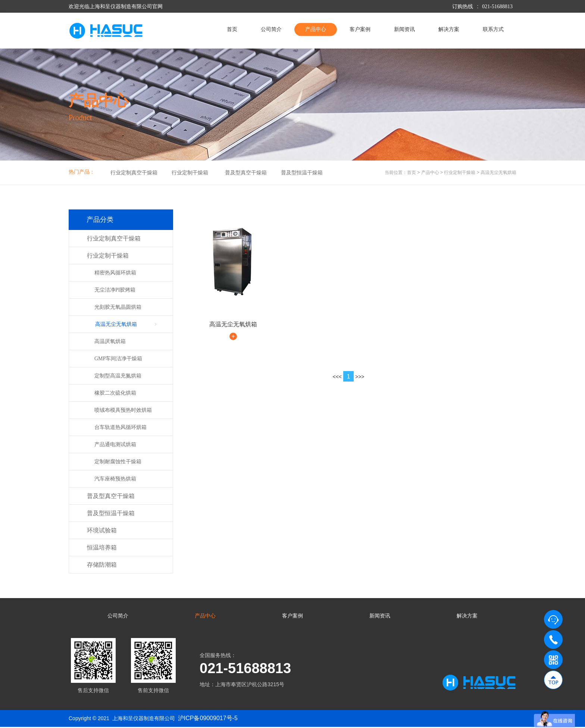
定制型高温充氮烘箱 (118, 376)
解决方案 (449, 29)
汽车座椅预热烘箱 (115, 479)
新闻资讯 (404, 29)
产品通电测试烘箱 (115, 444)
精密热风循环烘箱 (115, 273)
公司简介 (271, 29)
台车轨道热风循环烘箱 (121, 427)
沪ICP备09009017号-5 (208, 719)
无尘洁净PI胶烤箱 (115, 290)
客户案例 (360, 29)
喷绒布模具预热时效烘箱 (123, 410)
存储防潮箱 (102, 565)
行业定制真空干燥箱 (134, 173)
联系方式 (493, 29)
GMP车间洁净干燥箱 (118, 359)
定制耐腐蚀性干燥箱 (118, 462)
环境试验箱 (102, 530)
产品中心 (316, 29)
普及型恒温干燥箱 (302, 173)
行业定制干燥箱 (190, 173)
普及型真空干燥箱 (246, 173)
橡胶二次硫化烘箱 (115, 393)
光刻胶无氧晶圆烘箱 (118, 307)
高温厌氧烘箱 (110, 341)
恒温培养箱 (102, 547)
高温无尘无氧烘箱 (498, 172)
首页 (232, 29)
